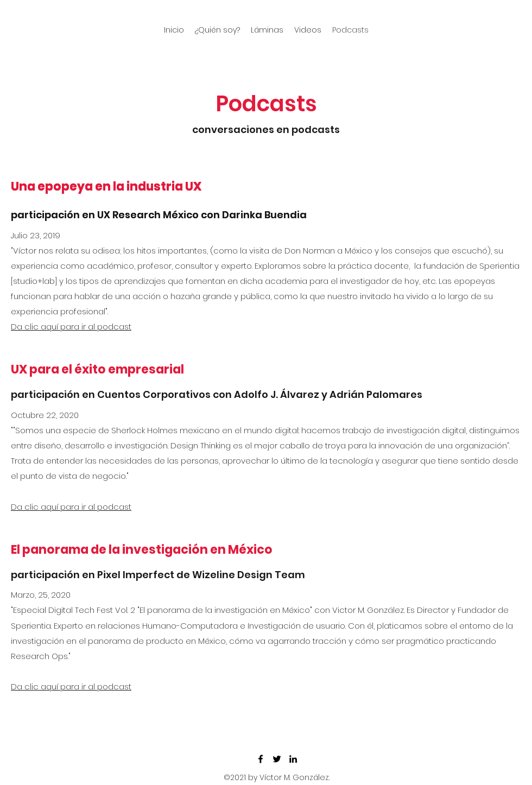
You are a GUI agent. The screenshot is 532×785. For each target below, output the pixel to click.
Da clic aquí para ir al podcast (71, 327)
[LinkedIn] (293, 759)
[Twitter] (277, 759)
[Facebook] (261, 759)
